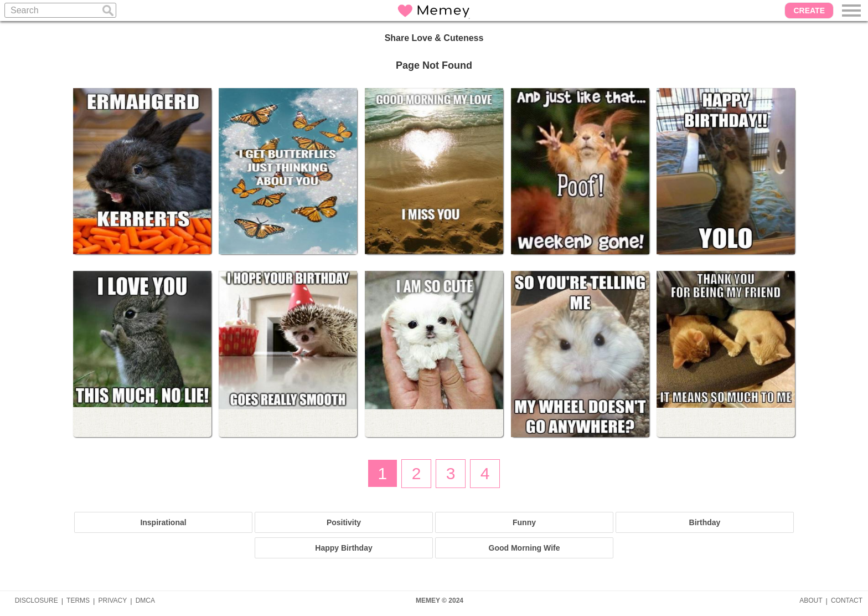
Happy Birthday (343, 548)
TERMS (78, 600)
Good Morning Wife (525, 548)
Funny (524, 522)
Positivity (344, 522)
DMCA (145, 600)
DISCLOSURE (37, 600)
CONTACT (847, 600)
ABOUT (811, 600)
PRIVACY (112, 600)
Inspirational (163, 522)
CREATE (809, 11)
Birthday (705, 522)
